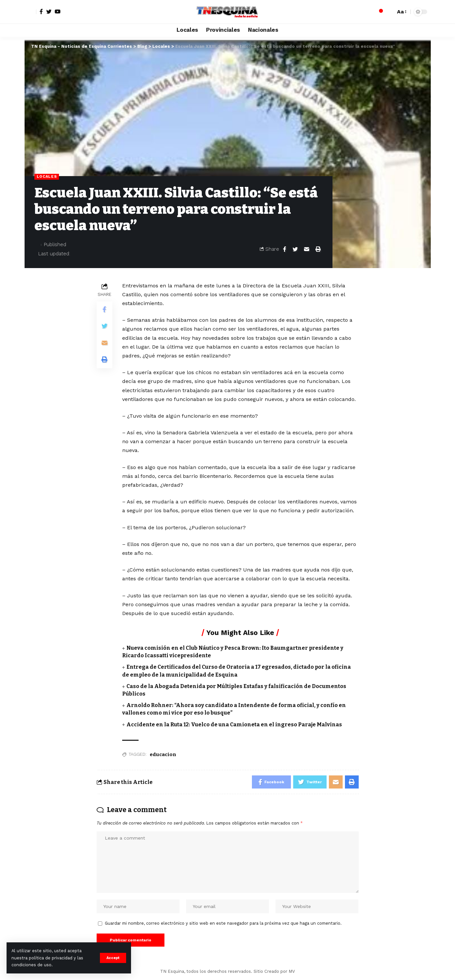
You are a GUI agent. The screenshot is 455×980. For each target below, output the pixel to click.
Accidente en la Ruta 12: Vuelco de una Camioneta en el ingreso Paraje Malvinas (234, 725)
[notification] (379, 12)
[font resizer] (401, 12)
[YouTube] (58, 11)
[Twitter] (49, 11)
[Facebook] (41, 11)
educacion (163, 754)
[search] (389, 12)
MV (292, 971)
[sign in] (30, 12)
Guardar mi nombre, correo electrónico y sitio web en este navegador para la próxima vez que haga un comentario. (223, 923)
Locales (47, 176)
